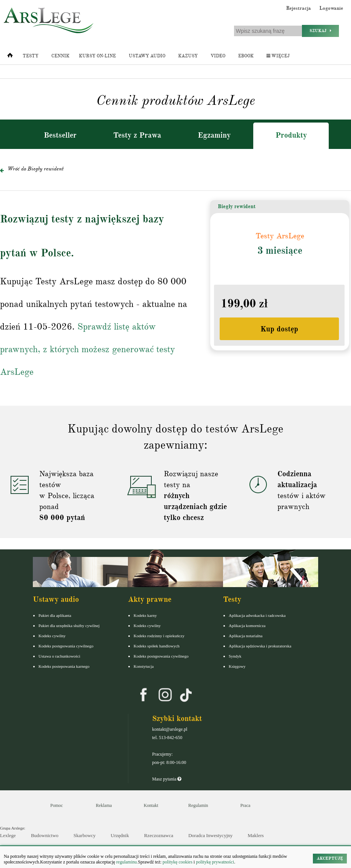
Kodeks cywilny (52, 636)
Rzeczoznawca (159, 835)
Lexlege (8, 835)
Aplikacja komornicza (247, 626)
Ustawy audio (147, 56)
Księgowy (237, 666)
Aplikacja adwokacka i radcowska (257, 615)
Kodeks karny (145, 615)
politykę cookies (178, 862)
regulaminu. (127, 862)
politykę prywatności (215, 862)
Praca (246, 805)
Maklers (256, 835)
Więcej (278, 56)
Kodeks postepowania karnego (64, 666)
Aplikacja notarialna (246, 636)
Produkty (291, 135)
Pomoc (56, 805)
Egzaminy (214, 135)
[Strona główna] (10, 57)
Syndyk (235, 656)
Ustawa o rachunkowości (59, 656)
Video (218, 56)
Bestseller (60, 135)
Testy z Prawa (137, 135)
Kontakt (151, 805)
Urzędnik (120, 835)
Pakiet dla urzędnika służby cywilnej (69, 626)
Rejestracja (299, 8)
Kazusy (188, 56)
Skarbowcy (85, 835)
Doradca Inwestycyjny (210, 835)
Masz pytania (167, 779)
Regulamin (198, 805)
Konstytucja (144, 666)
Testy (31, 56)
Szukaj (320, 31)
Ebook (246, 56)
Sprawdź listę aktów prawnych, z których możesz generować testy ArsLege (88, 349)
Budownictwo (45, 835)
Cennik (60, 56)
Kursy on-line (97, 56)
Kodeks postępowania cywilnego (66, 646)
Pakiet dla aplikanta (55, 615)
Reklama (104, 805)
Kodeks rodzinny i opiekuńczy (159, 636)
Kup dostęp (279, 329)
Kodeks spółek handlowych (157, 646)
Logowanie (331, 8)
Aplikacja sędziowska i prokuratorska (260, 646)
